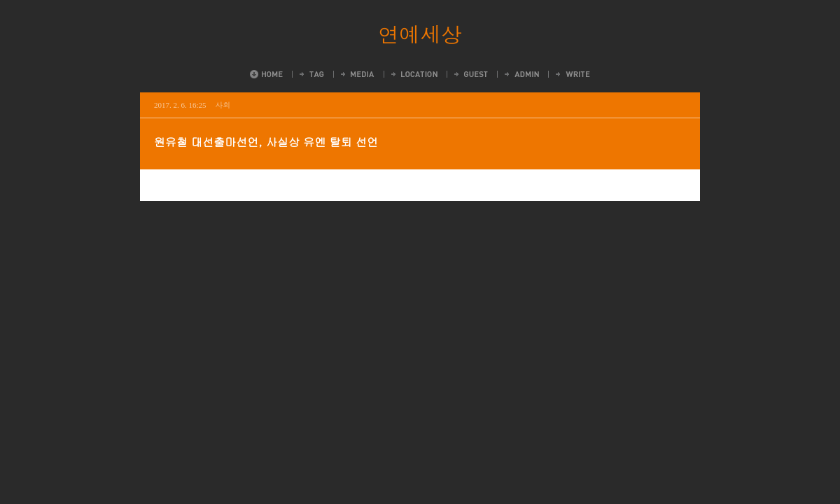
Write (572, 74)
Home (266, 74)
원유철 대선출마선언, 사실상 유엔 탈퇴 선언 (266, 142)
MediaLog (357, 74)
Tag (311, 74)
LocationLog (413, 74)
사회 (223, 105)
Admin (521, 74)
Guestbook (470, 74)
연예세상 (420, 34)
